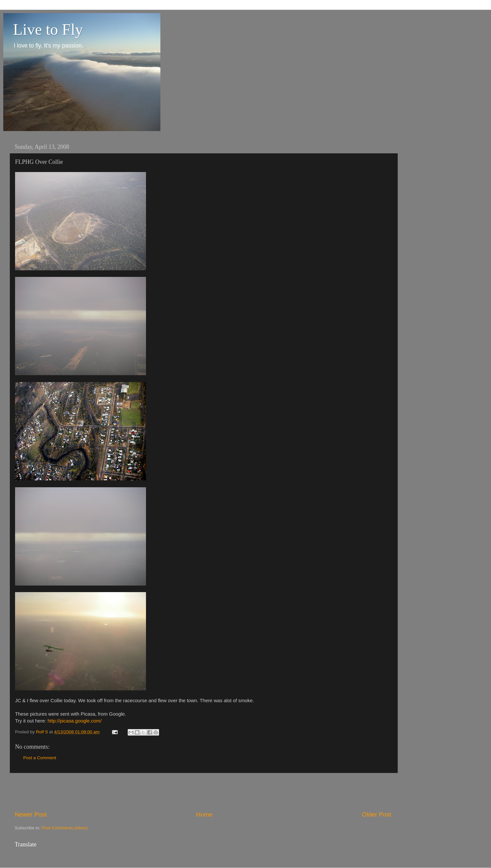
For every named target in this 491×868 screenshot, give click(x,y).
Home (204, 814)
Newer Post (31, 814)
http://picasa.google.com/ (74, 721)
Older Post (377, 814)
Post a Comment (40, 758)
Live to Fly (48, 29)
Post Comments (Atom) (65, 828)
